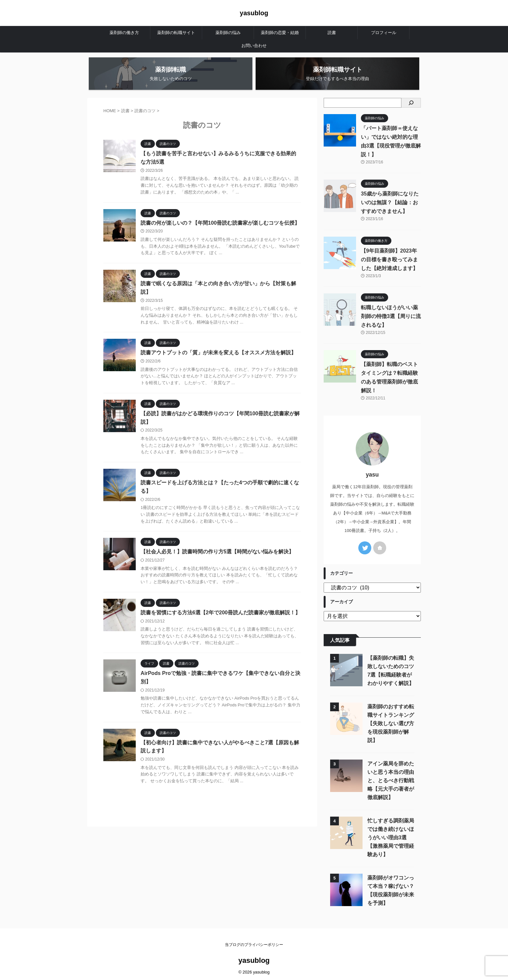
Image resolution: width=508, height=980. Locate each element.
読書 (332, 33)
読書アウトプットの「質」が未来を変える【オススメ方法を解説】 (218, 353)
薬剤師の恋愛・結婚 (280, 33)
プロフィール (384, 33)
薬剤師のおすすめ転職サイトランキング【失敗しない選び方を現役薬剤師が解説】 (391, 722)
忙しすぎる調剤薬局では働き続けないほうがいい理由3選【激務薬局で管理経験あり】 (391, 836)
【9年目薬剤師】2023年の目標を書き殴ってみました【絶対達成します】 (389, 260)
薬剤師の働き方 (124, 33)
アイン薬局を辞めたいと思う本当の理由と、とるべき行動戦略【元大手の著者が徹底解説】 (391, 779)
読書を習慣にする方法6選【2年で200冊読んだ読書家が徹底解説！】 (220, 614)
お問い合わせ (254, 46)
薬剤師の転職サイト (176, 33)
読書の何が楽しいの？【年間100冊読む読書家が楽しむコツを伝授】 (220, 223)
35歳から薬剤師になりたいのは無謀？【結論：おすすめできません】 (390, 202)
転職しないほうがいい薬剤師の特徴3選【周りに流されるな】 (391, 316)
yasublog (254, 13)
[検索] (411, 103)
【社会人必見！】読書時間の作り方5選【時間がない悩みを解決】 (217, 553)
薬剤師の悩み (228, 33)
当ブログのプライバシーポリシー (254, 943)
